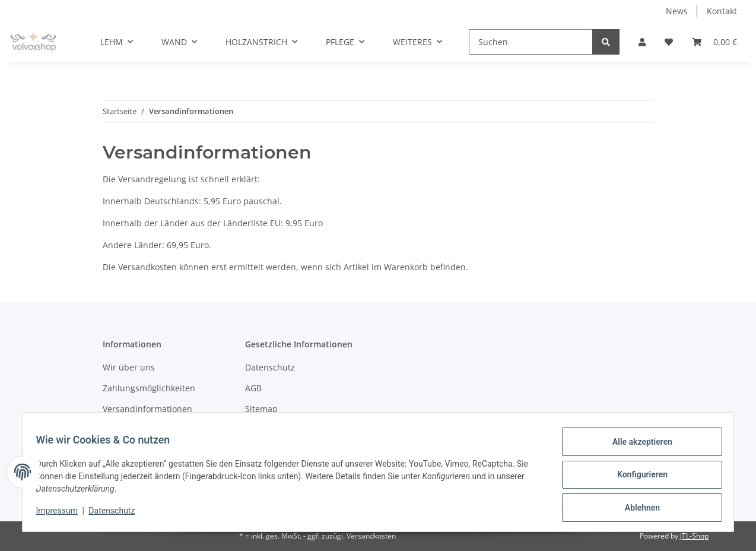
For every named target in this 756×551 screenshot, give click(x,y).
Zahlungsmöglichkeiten (149, 388)
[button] (642, 42)
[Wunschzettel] (669, 42)
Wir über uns (129, 367)
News (677, 11)
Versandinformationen (147, 409)
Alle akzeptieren (636, 447)
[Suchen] (531, 42)
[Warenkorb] (714, 42)
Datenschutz (270, 367)
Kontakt (722, 11)
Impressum (62, 514)
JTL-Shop (694, 536)
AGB (253, 388)
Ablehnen (636, 509)
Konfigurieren (636, 478)
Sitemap (261, 409)
